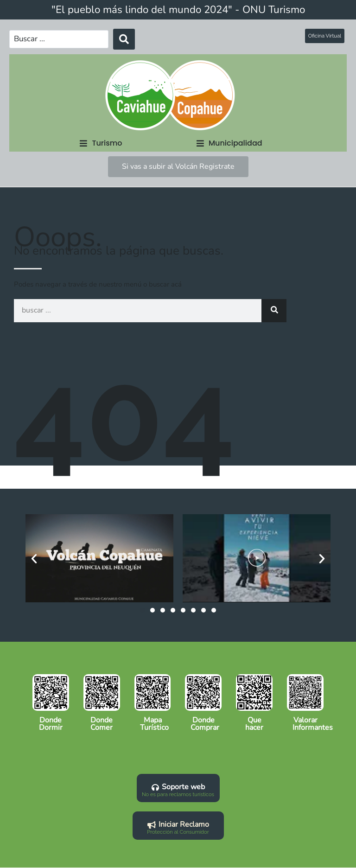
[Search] (274, 310)
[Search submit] (118, 38)
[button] (101, 142)
